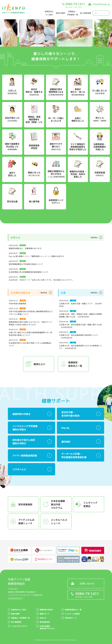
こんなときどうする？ (20, 626)
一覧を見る (94, 237)
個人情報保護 (86, 13)
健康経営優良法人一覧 (73, 610)
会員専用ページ (71, 618)
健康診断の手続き (46, 610)
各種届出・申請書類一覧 (20, 618)
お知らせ (43, 618)
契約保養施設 (45, 622)
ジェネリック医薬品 (72, 614)
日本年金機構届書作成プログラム (47, 627)
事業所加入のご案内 (19, 610)
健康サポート (45, 614)
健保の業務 (60, 13)
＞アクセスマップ (15, 598)
